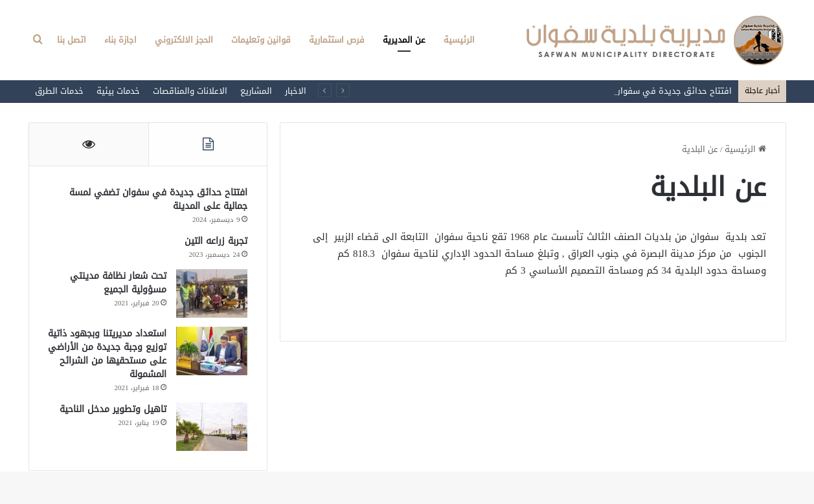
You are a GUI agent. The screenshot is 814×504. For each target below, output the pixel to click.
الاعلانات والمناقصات (190, 91)
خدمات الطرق (59, 91)
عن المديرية (404, 40)
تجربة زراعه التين (216, 241)
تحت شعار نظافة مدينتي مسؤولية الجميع (118, 283)
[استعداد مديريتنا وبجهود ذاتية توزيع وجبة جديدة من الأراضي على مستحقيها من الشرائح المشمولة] (212, 351)
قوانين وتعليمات (261, 40)
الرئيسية (459, 40)
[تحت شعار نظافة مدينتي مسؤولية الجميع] (212, 293)
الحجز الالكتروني (184, 40)
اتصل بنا (72, 40)
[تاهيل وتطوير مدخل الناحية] (212, 427)
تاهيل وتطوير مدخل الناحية (113, 409)
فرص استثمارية (337, 40)
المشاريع (256, 91)
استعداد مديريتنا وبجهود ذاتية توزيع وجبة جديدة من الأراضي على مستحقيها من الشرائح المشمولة (107, 354)
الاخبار (296, 91)
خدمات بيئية (118, 91)
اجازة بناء (120, 40)
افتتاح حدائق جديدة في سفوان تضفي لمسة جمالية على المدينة (158, 199)
